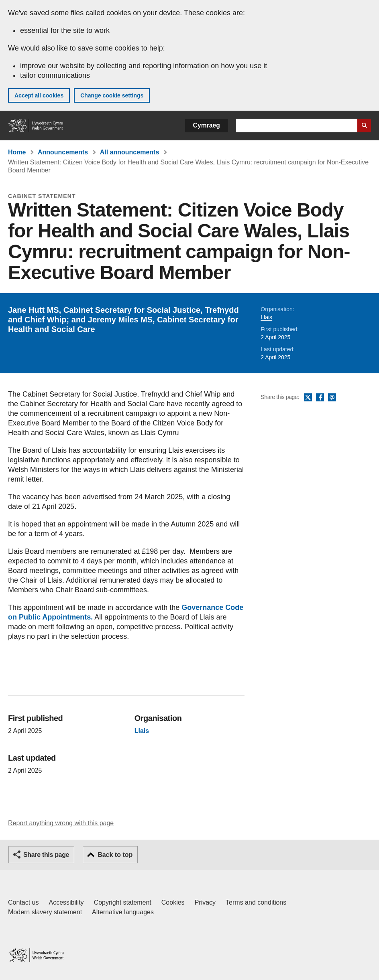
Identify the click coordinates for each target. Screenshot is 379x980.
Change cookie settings (112, 95)
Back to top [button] (115, 855)
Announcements (63, 152)
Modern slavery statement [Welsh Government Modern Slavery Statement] (45, 912)
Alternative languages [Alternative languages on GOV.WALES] (123, 912)
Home (17, 152)
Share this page (46, 855)
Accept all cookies (39, 95)
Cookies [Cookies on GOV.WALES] (173, 902)
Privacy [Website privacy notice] (205, 902)
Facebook (320, 398)
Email (332, 398)
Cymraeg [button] (207, 125)
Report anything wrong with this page (61, 823)
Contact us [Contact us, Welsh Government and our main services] (23, 902)
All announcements (130, 152)
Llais (266, 317)
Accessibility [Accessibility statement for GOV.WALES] (66, 902)
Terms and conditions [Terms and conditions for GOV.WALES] (256, 902)
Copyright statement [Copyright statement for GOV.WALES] (123, 902)
